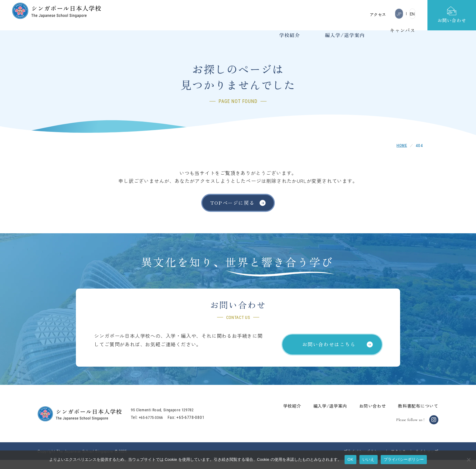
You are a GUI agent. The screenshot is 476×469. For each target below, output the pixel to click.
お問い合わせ (363, 415)
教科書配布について (409, 415)
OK (350, 459)
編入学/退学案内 (321, 415)
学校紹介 (283, 415)
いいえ (369, 459)
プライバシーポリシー (404, 459)
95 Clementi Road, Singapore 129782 (175, 419)
